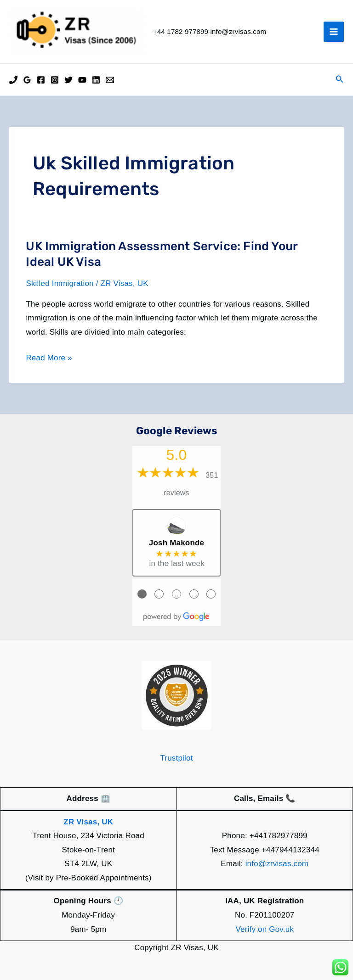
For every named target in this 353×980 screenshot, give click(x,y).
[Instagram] (55, 80)
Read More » (49, 358)
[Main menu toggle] (334, 32)
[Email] (110, 80)
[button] (340, 79)
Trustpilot (176, 758)
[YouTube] (82, 80)
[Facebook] (41, 80)
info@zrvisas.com (277, 864)
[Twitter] (68, 80)
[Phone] (13, 80)
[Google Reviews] (27, 80)
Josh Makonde (176, 543)
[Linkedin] (96, 80)
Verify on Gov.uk (265, 929)
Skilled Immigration (60, 283)
